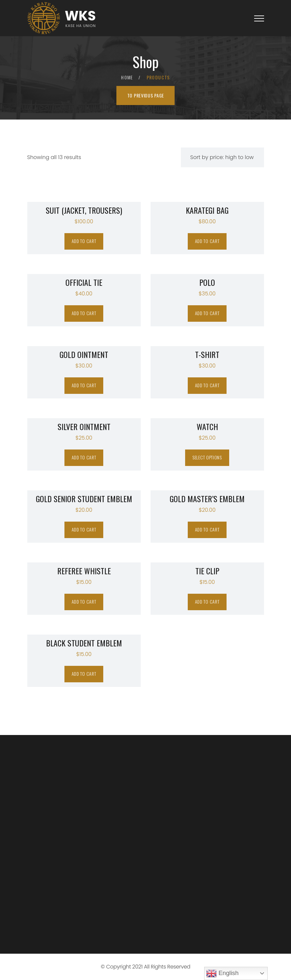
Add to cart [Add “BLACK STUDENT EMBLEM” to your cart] (84, 674)
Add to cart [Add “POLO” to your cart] (207, 313)
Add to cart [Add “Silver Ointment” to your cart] (84, 457)
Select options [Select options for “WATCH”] (207, 457)
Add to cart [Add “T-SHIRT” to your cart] (207, 385)
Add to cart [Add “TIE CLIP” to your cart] (207, 601)
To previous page (146, 95)
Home (127, 77)
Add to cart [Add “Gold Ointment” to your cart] (84, 385)
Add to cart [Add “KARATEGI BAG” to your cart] (207, 241)
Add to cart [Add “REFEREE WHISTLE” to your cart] (84, 601)
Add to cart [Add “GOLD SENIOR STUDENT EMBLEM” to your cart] (84, 529)
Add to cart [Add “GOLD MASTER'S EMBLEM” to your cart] (207, 529)
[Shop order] (222, 157)
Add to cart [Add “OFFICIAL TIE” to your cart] (84, 313)
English (222, 973)
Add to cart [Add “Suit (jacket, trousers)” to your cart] (84, 241)
